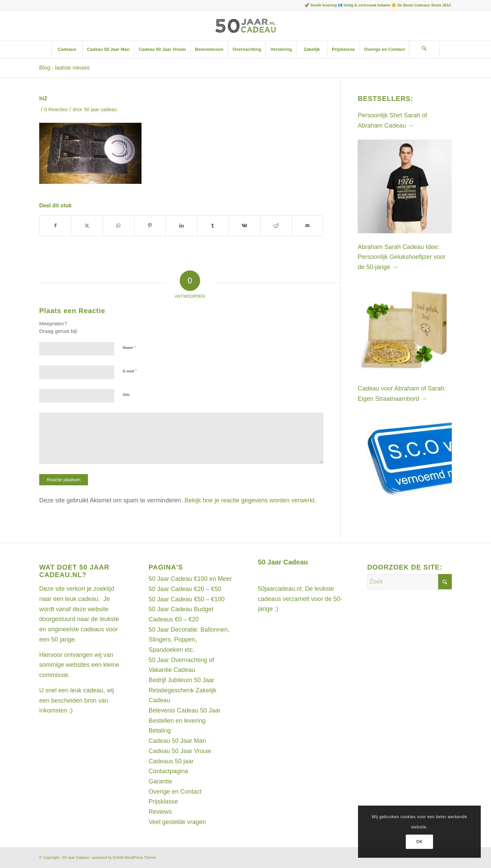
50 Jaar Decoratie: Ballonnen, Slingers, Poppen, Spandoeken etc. (189, 640)
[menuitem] (67, 49)
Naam (129, 347)
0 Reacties (56, 109)
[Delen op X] (87, 226)
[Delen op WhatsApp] (118, 226)
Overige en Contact (175, 792)
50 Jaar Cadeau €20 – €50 (185, 589)
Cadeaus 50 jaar (171, 761)
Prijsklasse (163, 801)
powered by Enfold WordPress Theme (124, 857)
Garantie (160, 781)
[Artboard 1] (245, 26)
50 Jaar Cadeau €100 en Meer (190, 579)
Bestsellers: (385, 99)
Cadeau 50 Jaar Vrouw (180, 751)
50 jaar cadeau (100, 109)
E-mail (130, 371)
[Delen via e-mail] (307, 226)
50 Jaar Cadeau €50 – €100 (187, 599)
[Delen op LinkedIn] (181, 226)
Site (126, 395)
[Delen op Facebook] (55, 226)
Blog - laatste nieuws (64, 68)
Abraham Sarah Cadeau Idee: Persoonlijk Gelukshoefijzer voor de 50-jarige (401, 257)
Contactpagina (168, 771)
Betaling (160, 731)
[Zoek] (424, 49)
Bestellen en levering (177, 721)
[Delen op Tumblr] (213, 226)
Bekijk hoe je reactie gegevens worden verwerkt (249, 500)
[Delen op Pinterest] (150, 226)
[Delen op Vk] (244, 226)
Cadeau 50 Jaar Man (177, 741)
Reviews (160, 812)
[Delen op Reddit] (276, 226)
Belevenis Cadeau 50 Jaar (185, 710)
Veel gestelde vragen (177, 822)
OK (420, 842)
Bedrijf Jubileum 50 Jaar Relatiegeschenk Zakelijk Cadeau (183, 690)
